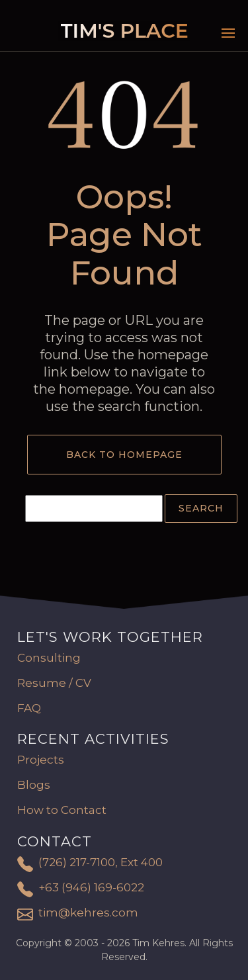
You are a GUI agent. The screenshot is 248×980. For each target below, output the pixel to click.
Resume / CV (54, 683)
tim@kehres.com (88, 913)
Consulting (49, 658)
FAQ (29, 708)
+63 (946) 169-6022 (91, 887)
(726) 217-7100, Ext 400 (101, 862)
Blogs (34, 785)
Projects (41, 760)
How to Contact (62, 810)
